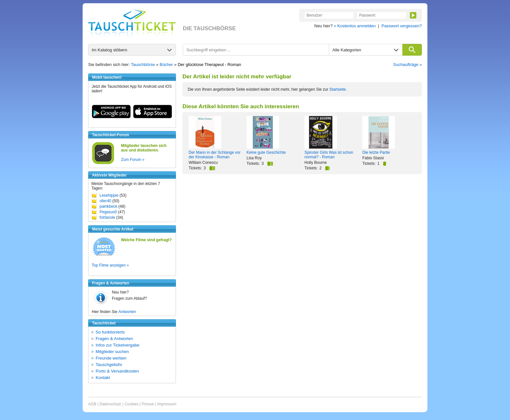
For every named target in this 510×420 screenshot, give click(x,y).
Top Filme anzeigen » (110, 265)
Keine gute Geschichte (266, 152)
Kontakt (103, 378)
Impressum (167, 404)
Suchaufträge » (408, 65)
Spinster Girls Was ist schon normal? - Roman (329, 155)
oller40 (105, 201)
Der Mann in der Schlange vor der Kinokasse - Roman (215, 155)
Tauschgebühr (109, 365)
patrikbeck (108, 206)
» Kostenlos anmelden (355, 26)
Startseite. (338, 89)
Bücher (166, 65)
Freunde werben (111, 358)
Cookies (132, 404)
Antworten (127, 312)
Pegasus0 (108, 212)
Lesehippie (109, 195)
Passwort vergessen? (402, 26)
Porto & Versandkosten (117, 371)
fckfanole (107, 217)
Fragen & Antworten (114, 339)
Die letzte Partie (376, 152)
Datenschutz (110, 404)
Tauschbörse (143, 65)
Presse (148, 404)
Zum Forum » (133, 160)
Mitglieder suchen (112, 352)
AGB (92, 404)
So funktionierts (110, 332)
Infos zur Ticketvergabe (117, 345)
